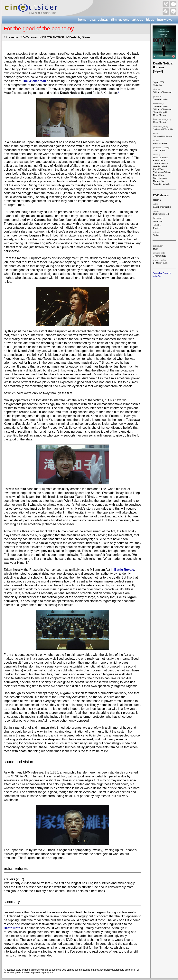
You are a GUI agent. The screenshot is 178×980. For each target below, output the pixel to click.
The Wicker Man (34, 81)
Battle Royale (124, 570)
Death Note (12, 928)
